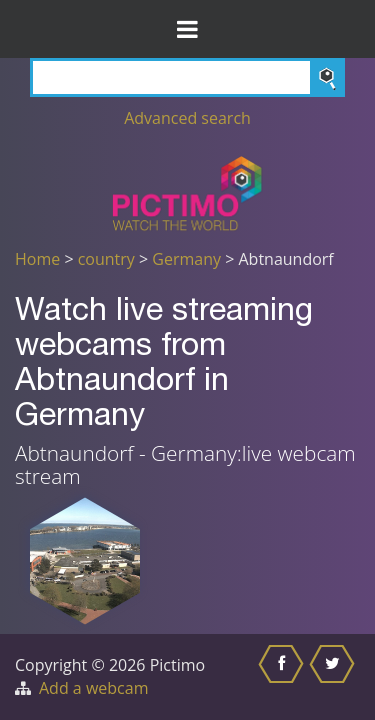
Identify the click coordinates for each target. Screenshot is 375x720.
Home (37, 259)
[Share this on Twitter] (334, 677)
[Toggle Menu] (187, 29)
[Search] (187, 77)
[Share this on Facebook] (283, 677)
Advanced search (187, 118)
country (106, 259)
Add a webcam (93, 688)
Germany (186, 259)
